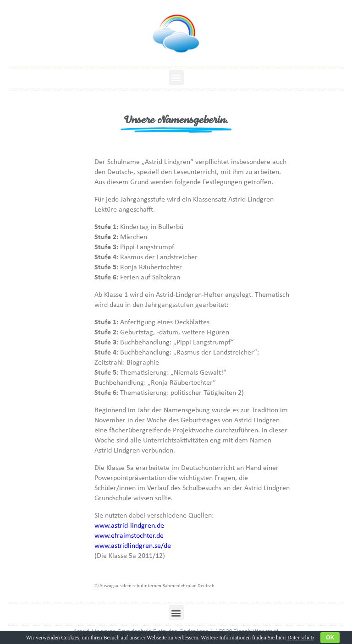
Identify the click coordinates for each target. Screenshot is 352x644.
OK (330, 638)
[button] (176, 78)
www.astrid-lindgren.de (129, 525)
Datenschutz (301, 638)
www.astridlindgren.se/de (133, 545)
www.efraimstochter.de (129, 535)
